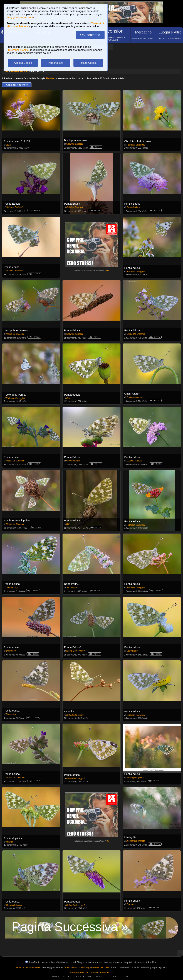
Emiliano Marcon (134, 397)
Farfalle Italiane (19, 71)
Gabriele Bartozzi (75, 144)
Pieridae (50, 78)
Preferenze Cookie (18, 50)
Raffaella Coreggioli (136, 145)
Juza (8, 145)
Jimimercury (12, 587)
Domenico (11, 651)
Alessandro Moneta (136, 841)
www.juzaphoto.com (80, 972)
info (107, 271)
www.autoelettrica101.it (102, 972)
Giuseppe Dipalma (135, 778)
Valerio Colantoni (14, 905)
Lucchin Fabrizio (134, 461)
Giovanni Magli (73, 461)
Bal (68, 524)
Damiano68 (132, 651)
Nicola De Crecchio (15, 334)
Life (6, 71)
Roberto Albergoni (75, 715)
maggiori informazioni (20, 17)
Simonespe (72, 587)
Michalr (10, 842)
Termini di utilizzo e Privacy (76, 967)
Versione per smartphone (28, 967)
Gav (68, 398)
